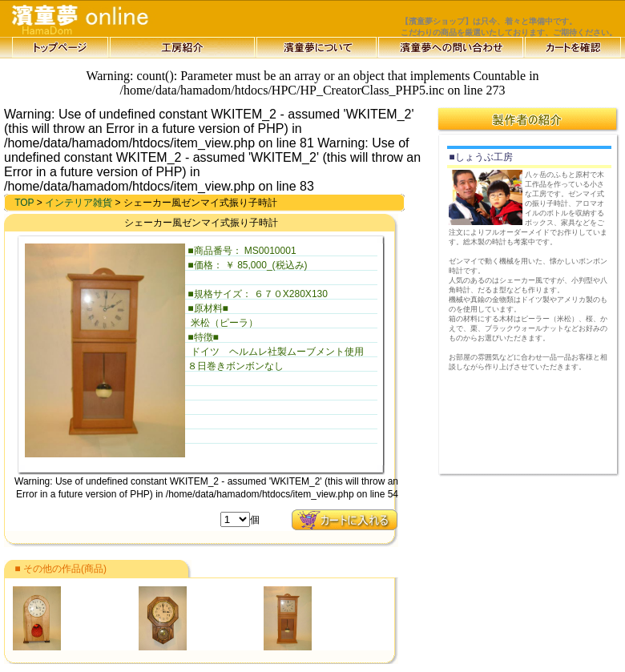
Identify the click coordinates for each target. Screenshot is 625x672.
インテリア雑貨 (79, 203)
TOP (24, 203)
